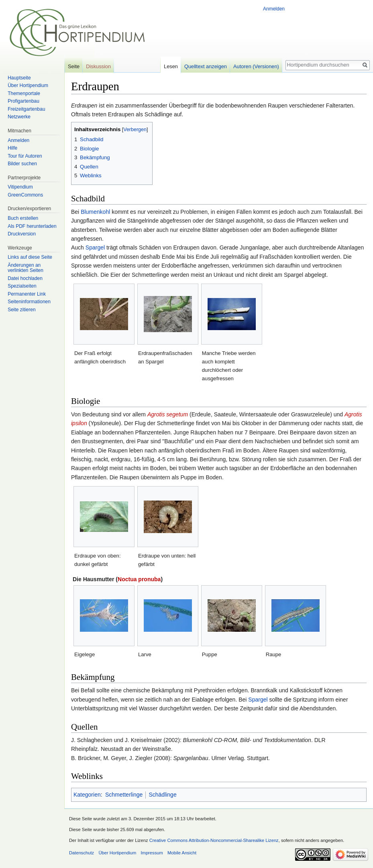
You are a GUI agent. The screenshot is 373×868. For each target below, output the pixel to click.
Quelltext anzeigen (206, 66)
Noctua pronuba (139, 579)
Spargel (95, 247)
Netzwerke (19, 117)
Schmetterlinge (124, 795)
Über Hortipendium (28, 85)
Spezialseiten (22, 286)
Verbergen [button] (135, 130)
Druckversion (22, 234)
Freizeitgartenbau (26, 109)
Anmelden (274, 9)
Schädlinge (162, 795)
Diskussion (98, 66)
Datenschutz (82, 853)
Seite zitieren (21, 310)
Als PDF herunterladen (32, 226)
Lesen (171, 66)
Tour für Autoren (25, 156)
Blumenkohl (95, 212)
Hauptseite (19, 78)
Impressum (152, 853)
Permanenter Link (27, 294)
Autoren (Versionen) (256, 66)
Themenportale (24, 93)
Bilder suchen (22, 164)
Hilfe (12, 148)
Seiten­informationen (29, 302)
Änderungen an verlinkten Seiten (25, 268)
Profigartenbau (23, 101)
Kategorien (87, 795)
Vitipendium (20, 187)
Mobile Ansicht (182, 853)
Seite (74, 66)
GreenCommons (25, 195)
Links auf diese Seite (30, 257)
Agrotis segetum (168, 414)
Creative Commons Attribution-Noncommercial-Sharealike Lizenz (214, 840)
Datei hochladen (25, 278)
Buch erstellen (23, 218)
